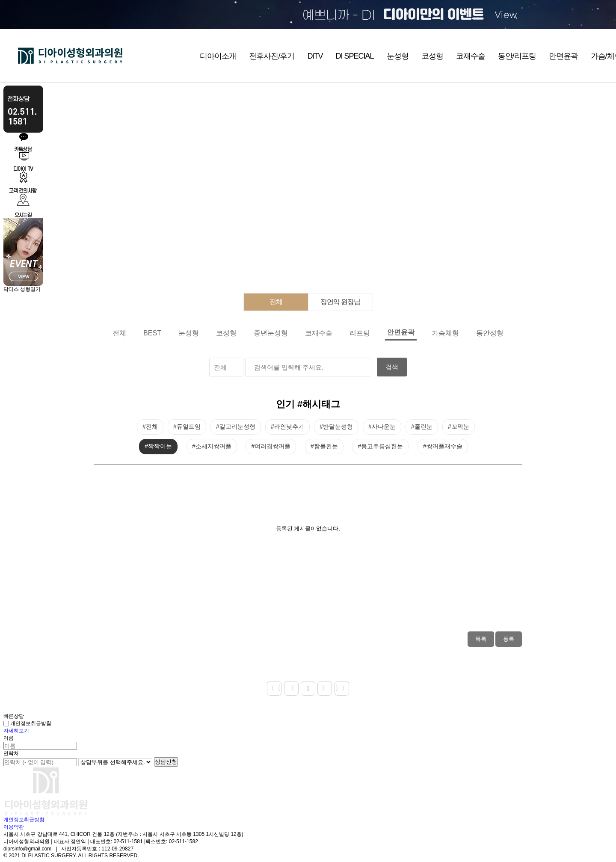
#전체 (150, 427)
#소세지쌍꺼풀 (212, 446)
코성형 (432, 56)
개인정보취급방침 (27, 723)
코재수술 (471, 56)
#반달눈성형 (336, 427)
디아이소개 (218, 56)
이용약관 (14, 827)
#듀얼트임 (187, 427)
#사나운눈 (382, 427)
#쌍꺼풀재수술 (443, 446)
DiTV (315, 56)
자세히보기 (16, 731)
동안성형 (490, 333)
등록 (509, 639)
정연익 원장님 (340, 302)
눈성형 (398, 56)
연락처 (11, 753)
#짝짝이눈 (158, 446)
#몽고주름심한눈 (380, 446)
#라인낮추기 (287, 427)
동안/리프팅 (517, 56)
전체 (276, 302)
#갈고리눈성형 (236, 427)
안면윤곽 (563, 56)
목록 (481, 639)
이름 (9, 738)
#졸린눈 (422, 427)
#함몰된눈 (324, 446)
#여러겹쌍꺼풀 (271, 446)
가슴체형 (445, 333)
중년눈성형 (271, 333)
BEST (152, 333)
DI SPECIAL (354, 56)
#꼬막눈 (459, 427)
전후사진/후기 (272, 56)
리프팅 (360, 333)
